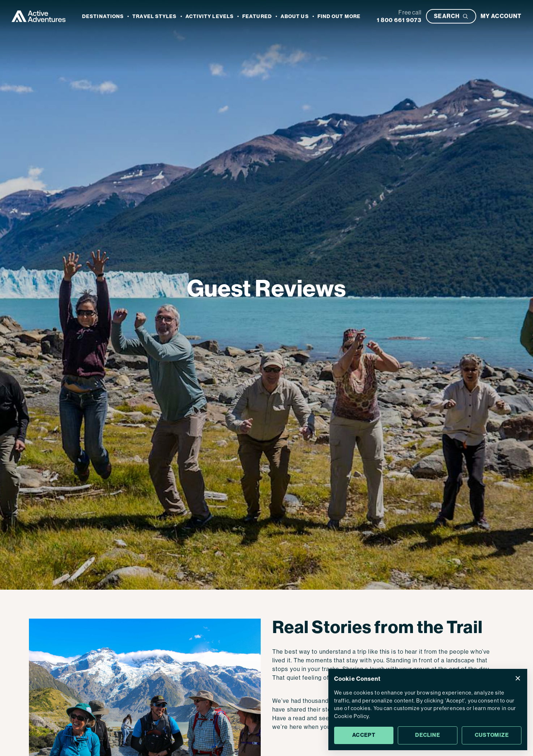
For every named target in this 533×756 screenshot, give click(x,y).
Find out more (339, 16)
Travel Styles (154, 16)
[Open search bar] (451, 16)
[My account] (501, 16)
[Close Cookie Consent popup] (518, 678)
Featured (257, 16)
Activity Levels (210, 16)
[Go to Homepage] (39, 16)
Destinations (103, 16)
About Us (295, 16)
